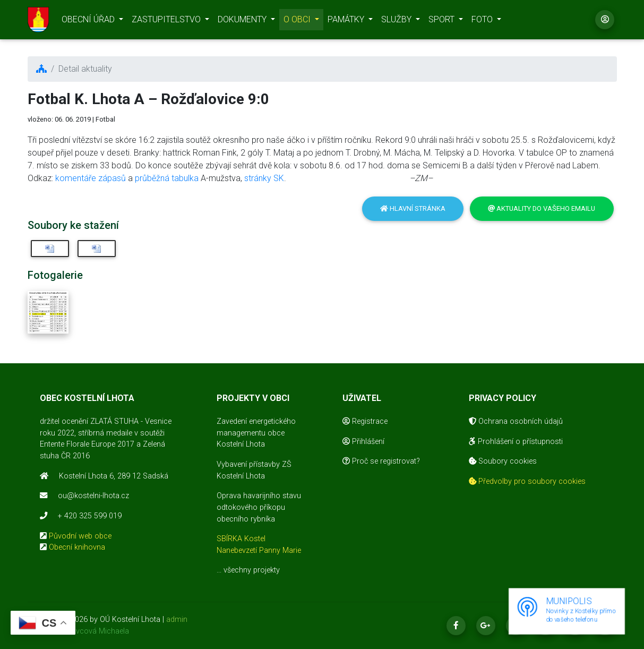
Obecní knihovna (77, 547)
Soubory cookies (503, 461)
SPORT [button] (443, 22)
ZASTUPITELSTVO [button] (167, 22)
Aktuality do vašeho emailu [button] (542, 208)
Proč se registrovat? (381, 461)
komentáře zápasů (91, 178)
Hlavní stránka (413, 208)
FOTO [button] (483, 22)
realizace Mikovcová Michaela (78, 631)
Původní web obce (80, 536)
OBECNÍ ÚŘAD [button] (89, 22)
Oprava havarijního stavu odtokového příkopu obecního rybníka (259, 507)
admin (177, 620)
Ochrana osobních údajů (516, 421)
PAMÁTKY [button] (347, 22)
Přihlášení (363, 442)
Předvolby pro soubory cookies (527, 481)
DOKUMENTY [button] (243, 22)
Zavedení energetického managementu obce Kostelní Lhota (256, 433)
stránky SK (264, 178)
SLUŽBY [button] (397, 22)
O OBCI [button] (298, 22)
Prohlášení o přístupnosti (516, 442)
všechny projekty (252, 570)
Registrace (365, 421)
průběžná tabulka (167, 178)
